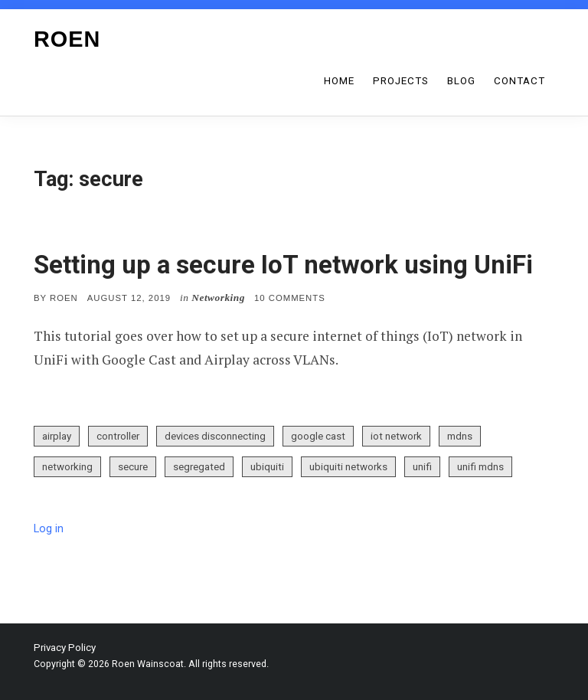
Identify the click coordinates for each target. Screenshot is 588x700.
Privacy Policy (65, 648)
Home (339, 81)
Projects (401, 81)
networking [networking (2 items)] (67, 467)
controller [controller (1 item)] (118, 436)
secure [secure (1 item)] (133, 467)
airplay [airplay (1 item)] (57, 436)
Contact (519, 81)
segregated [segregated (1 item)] (199, 467)
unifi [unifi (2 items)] (422, 467)
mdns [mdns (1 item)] (460, 436)
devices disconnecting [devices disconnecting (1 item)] (215, 436)
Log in (49, 529)
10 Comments (290, 298)
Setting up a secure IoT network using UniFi (283, 265)
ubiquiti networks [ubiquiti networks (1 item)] (348, 467)
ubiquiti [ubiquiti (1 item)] (267, 467)
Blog (461, 81)
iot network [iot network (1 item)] (396, 436)
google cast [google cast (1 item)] (318, 436)
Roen (67, 39)
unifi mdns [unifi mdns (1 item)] (480, 467)
